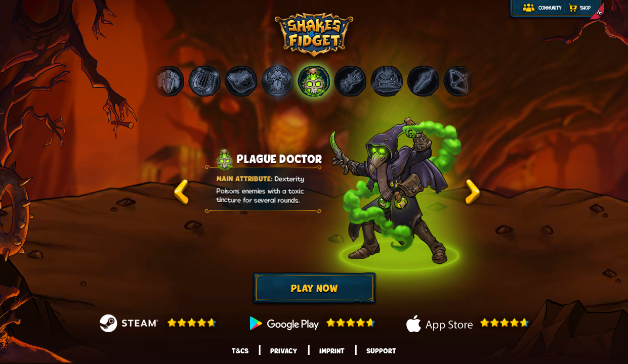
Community (550, 8)
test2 (473, 192)
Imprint (332, 351)
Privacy (284, 351)
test (181, 192)
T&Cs (240, 351)
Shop (585, 8)
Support (381, 351)
